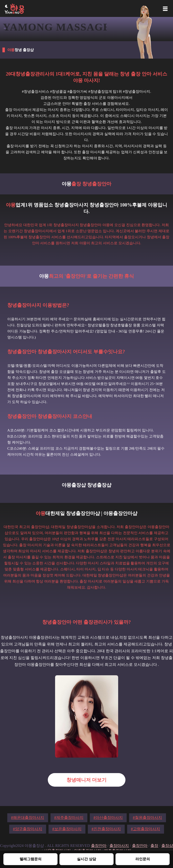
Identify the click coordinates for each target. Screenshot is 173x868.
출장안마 (99, 846)
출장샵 (167, 846)
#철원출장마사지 (148, 818)
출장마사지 (119, 846)
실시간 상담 (86, 859)
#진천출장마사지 (106, 829)
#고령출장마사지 (146, 829)
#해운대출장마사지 (28, 818)
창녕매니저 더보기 (86, 780)
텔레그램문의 (31, 859)
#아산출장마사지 (108, 818)
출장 (154, 846)
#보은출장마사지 (67, 829)
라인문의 (143, 859)
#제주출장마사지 (69, 818)
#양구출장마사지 (28, 829)
